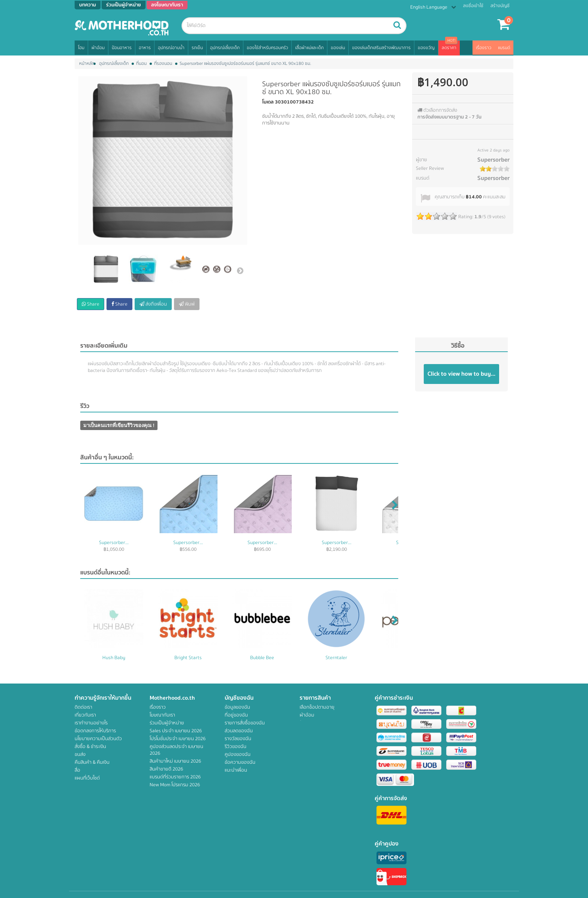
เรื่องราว (484, 48)
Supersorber (493, 160)
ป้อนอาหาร (122, 48)
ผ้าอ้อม (98, 48)
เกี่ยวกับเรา (85, 715)
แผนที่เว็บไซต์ (87, 778)
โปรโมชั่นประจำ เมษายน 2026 (178, 739)
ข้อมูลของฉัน (237, 707)
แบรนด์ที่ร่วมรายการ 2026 (175, 777)
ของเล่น (338, 48)
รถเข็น (197, 48)
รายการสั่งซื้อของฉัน (245, 723)
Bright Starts (188, 658)
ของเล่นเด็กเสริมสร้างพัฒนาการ (381, 48)
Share (91, 304)
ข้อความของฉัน (240, 762)
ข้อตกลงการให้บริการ (95, 731)
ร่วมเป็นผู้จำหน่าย (167, 723)
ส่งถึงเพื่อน (153, 304)
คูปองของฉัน (238, 754)
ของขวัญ (426, 48)
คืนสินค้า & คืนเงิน (92, 762)
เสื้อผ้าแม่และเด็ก (309, 48)
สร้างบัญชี (500, 6)
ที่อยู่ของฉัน (236, 715)
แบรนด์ (504, 48)
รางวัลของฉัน (238, 739)
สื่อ (77, 770)
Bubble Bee (262, 658)
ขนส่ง (80, 754)
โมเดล (268, 102)
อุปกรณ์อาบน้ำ (171, 48)
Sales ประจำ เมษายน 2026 (176, 731)
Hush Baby (114, 658)
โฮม (81, 48)
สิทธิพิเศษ (309, 794)
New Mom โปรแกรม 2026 (175, 785)
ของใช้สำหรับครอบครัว (267, 48)
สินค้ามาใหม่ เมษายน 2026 (175, 761)
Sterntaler (336, 658)
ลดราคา (449, 48)
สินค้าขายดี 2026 (166, 769)
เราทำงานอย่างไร (91, 723)
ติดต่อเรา (83, 707)
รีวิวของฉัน (235, 747)
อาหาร (145, 48)
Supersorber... (114, 543)
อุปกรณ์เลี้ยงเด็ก (225, 48)
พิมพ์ (187, 304)
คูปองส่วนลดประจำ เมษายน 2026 (176, 750)
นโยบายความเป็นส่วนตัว (98, 739)
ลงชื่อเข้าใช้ (473, 6)
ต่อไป (240, 270)
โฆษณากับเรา (162, 715)
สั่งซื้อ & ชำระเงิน (90, 747)
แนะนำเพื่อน (236, 770)
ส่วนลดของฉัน (239, 731)
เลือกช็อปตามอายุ (317, 707)
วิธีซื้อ (458, 346)
